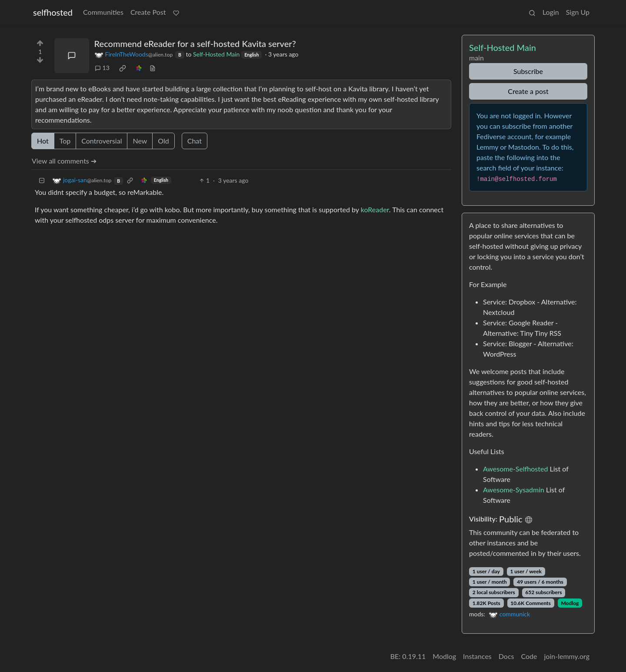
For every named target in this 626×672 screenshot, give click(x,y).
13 (102, 68)
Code (529, 656)
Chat (195, 141)
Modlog (570, 603)
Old (163, 141)
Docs (506, 656)
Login (551, 12)
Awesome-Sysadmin (514, 490)
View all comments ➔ (64, 161)
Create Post (148, 12)
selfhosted (53, 12)
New (140, 141)
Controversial (102, 141)
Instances (477, 656)
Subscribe (528, 71)
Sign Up (578, 12)
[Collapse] (42, 180)
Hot (43, 141)
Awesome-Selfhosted (515, 469)
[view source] (153, 68)
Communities (103, 12)
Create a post (528, 91)
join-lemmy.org (567, 656)
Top (65, 141)
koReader (375, 209)
